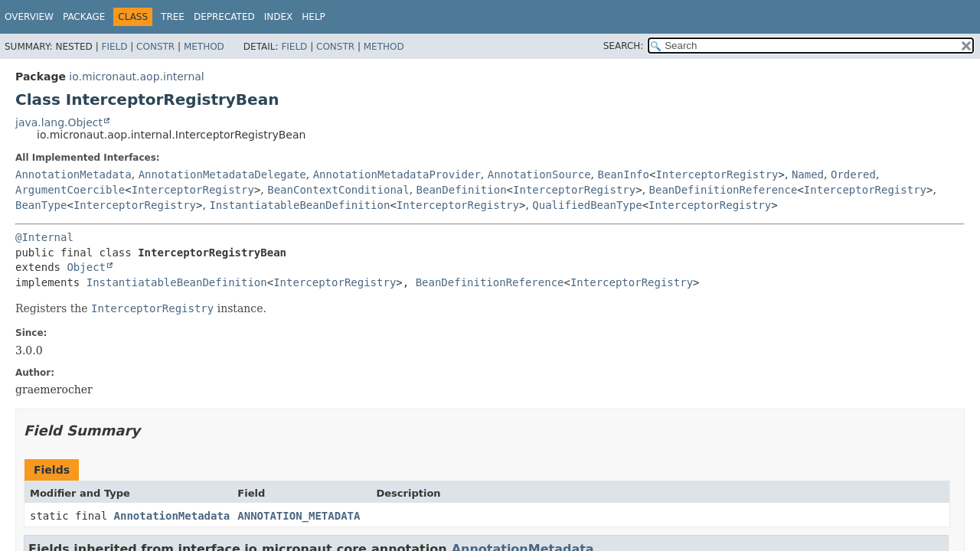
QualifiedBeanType (587, 205)
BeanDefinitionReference (724, 190)
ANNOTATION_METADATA (299, 516)
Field (114, 47)
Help (314, 17)
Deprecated (224, 17)
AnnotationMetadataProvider (397, 174)
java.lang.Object (59, 122)
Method (204, 47)
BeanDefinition (462, 190)
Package (84, 17)
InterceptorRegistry (717, 174)
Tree (173, 17)
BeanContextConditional (338, 190)
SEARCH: (624, 46)
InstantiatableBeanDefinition (299, 205)
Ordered (853, 174)
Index (279, 17)
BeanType (41, 205)
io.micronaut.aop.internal (136, 77)
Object (86, 267)
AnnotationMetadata (73, 174)
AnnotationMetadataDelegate (222, 174)
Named (808, 174)
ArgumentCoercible (70, 190)
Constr (155, 47)
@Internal (44, 237)
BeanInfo (624, 174)
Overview (29, 17)
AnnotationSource (539, 174)
